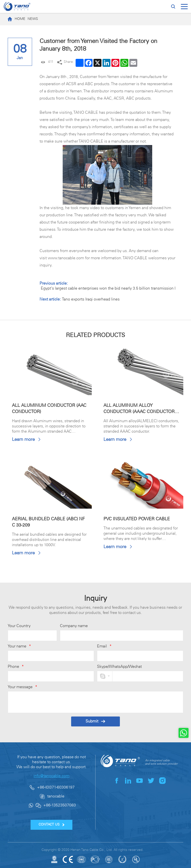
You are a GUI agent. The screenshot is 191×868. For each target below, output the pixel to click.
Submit (95, 721)
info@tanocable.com (51, 776)
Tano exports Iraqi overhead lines (91, 299)
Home (15, 19)
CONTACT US (52, 825)
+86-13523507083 (60, 805)
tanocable (56, 796)
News (33, 19)
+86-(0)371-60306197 (56, 787)
